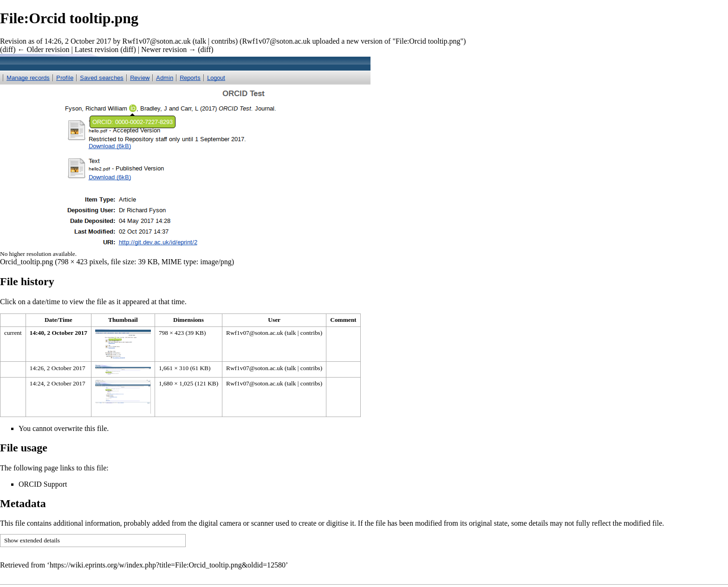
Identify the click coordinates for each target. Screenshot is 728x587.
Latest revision (97, 49)
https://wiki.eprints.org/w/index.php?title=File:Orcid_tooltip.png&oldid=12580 (168, 565)
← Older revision (43, 49)
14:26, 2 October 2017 (58, 368)
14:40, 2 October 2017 (58, 333)
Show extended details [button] (32, 540)
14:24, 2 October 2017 (58, 383)
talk (201, 41)
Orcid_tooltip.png (26, 262)
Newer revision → (169, 49)
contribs (223, 41)
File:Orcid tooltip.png (428, 41)
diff (8, 49)
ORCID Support (43, 484)
